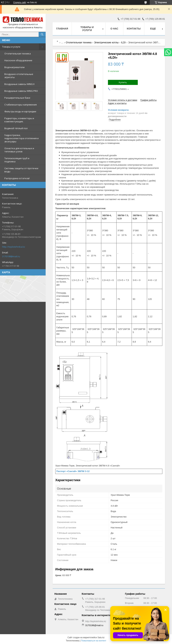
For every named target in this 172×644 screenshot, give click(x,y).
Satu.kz (101, 638)
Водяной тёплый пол (16, 128)
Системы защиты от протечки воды (21, 170)
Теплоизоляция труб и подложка (17, 160)
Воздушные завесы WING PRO (21, 91)
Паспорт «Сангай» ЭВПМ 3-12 (73, 471)
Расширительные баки (17, 98)
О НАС (114, 29)
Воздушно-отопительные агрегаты (19, 76)
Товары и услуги (11, 47)
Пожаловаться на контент (94, 641)
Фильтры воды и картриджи (20, 111)
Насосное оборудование (18, 60)
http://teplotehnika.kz (14, 247)
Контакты (134, 29)
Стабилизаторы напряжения (21, 105)
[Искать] (42, 34)
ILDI (123, 42)
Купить (123, 82)
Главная (62, 29)
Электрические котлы (106, 42)
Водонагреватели (14, 67)
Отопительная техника (18, 54)
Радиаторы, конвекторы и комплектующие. (19, 120)
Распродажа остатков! (17, 178)
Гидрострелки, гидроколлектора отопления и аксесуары (21, 138)
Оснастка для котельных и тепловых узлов (19, 150)
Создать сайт (20, 2)
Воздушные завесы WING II (19, 84)
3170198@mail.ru (11, 256)
